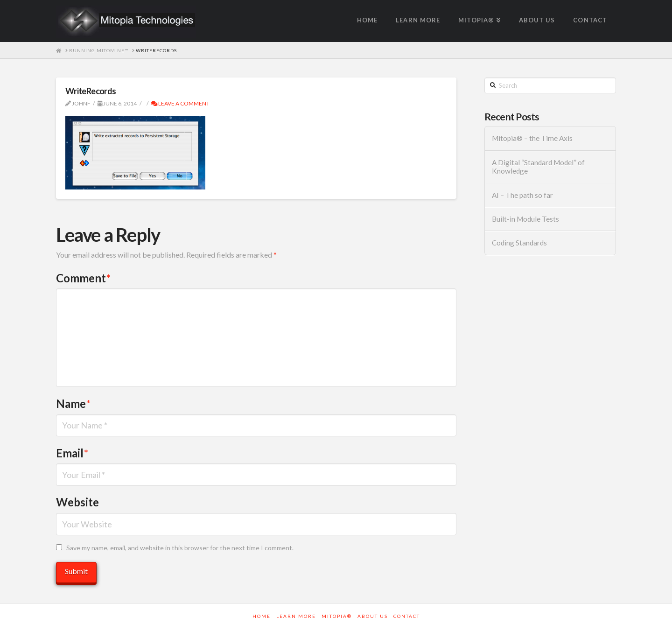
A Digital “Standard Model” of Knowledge (538, 167)
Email (72, 453)
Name (73, 403)
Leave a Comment (180, 103)
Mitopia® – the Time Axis (532, 138)
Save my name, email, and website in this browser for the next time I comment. (180, 548)
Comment (83, 278)
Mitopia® (337, 616)
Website (77, 502)
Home (262, 616)
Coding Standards (519, 243)
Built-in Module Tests (525, 219)
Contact (407, 616)
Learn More (296, 616)
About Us (373, 616)
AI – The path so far (522, 195)
